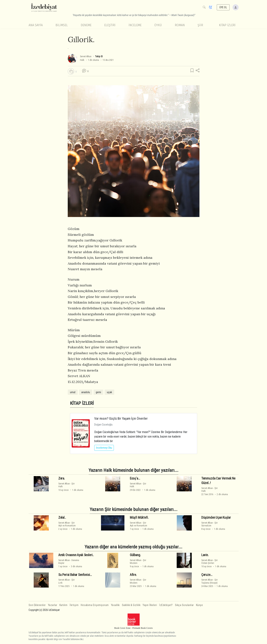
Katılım (64, 605)
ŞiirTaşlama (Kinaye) (210, 581)
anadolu (86, 392)
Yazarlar (53, 605)
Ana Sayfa (36, 25)
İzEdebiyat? (166, 605)
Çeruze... (207, 575)
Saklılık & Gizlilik (131, 605)
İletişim (74, 605)
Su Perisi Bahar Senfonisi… (75, 575)
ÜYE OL (223, 7)
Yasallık (115, 605)
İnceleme (135, 25)
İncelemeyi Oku (104, 448)
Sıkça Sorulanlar (184, 605)
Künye (200, 605)
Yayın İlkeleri (150, 605)
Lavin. (205, 555)
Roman (180, 25)
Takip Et (99, 56)
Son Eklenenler (37, 605)
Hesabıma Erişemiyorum (95, 605)
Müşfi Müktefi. (139, 518)
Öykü (158, 25)
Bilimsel (62, 25)
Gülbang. (135, 555)
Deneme (86, 25)
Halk (82, 60)
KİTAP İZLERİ (227, 25)
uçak (109, 392)
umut (73, 392)
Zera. (62, 478)
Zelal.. (62, 518)
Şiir (200, 25)
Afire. (133, 575)
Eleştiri (110, 25)
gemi (98, 392)
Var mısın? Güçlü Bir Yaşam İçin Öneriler (121, 418)
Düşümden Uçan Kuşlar (216, 518)
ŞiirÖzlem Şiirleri (210, 562)
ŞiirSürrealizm (210, 524)
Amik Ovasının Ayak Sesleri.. (76, 555)
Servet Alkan (86, 56)
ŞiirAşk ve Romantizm (67, 524)
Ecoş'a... (135, 478)
